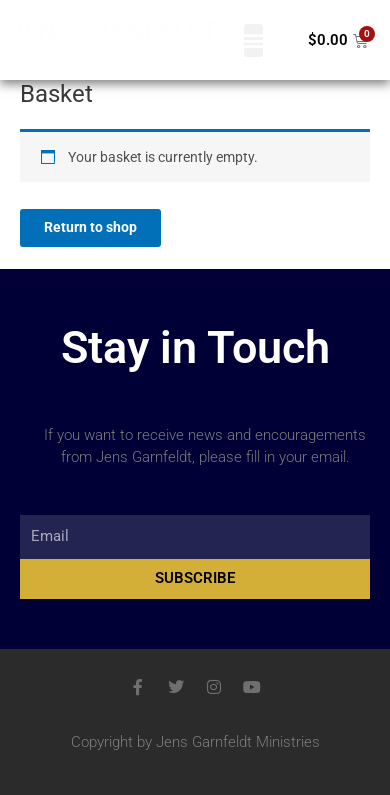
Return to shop (90, 227)
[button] (253, 40)
